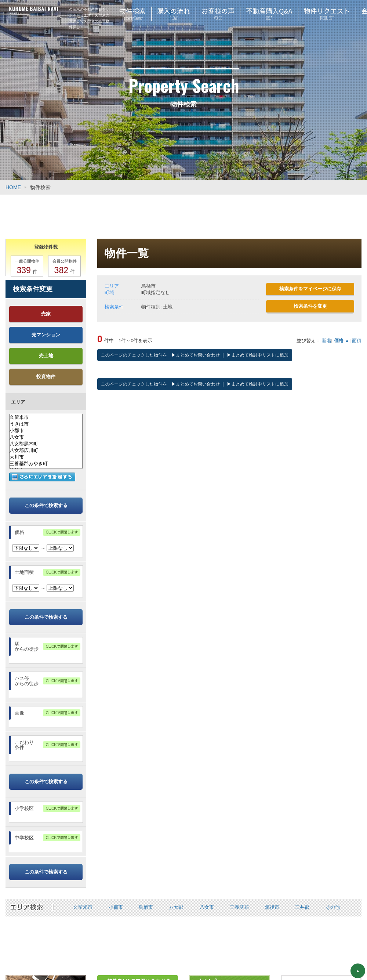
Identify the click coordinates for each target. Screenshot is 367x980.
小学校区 (24, 808)
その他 (333, 907)
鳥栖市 (146, 907)
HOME (13, 187)
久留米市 (46, 417)
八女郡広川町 (46, 451)
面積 (357, 341)
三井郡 (302, 907)
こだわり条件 (24, 745)
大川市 (46, 457)
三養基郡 (239, 907)
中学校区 (24, 838)
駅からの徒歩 (27, 646)
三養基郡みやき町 (46, 464)
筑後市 (272, 907)
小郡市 (46, 431)
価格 (19, 532)
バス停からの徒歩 (27, 681)
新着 (327, 341)
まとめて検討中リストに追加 (260, 355)
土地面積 (24, 572)
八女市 (46, 437)
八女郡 (176, 907)
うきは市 (46, 424)
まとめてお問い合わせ (198, 355)
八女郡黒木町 (46, 444)
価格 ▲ (342, 341)
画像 (19, 713)
